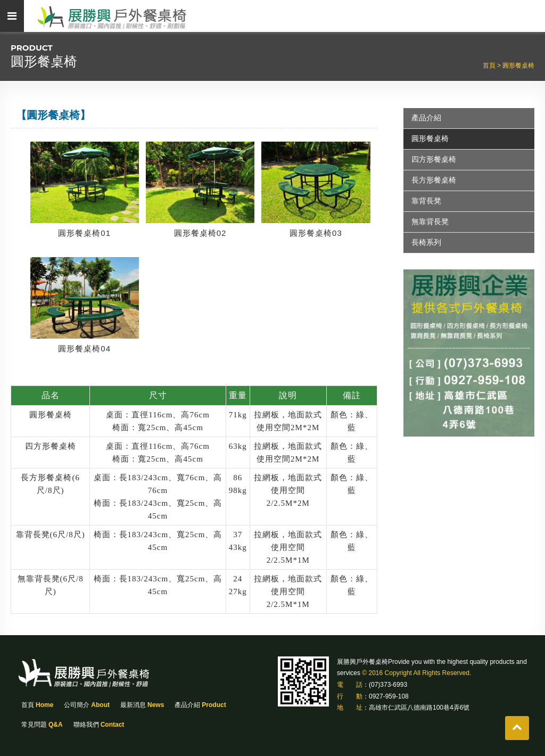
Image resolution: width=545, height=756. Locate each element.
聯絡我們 (99, 725)
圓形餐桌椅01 (84, 233)
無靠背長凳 (430, 221)
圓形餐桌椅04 (84, 348)
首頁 (37, 705)
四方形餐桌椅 (434, 159)
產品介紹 (426, 118)
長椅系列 (426, 242)
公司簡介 (87, 705)
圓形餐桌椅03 (316, 233)
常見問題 (42, 725)
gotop (517, 728)
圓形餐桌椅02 (200, 233)
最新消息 (142, 705)
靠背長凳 (426, 201)
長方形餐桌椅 (434, 180)
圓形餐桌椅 (518, 65)
